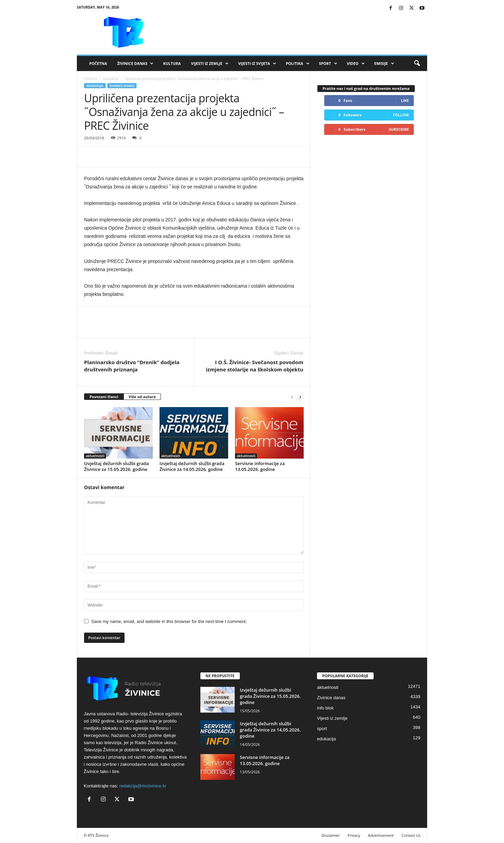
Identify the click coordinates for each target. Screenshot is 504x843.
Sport (328, 63)
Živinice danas (136, 63)
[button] (417, 63)
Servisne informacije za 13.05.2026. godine (260, 466)
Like (405, 100)
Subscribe (399, 129)
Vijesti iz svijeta (257, 63)
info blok (325, 708)
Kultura (172, 63)
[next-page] (300, 397)
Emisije (384, 63)
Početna (98, 63)
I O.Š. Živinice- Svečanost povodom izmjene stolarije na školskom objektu (255, 366)
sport (322, 729)
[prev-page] (292, 397)
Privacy (354, 835)
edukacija (111, 79)
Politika (297, 63)
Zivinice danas (122, 86)
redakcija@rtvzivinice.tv (143, 786)
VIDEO (356, 63)
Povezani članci (104, 397)
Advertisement (381, 835)
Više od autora (142, 397)
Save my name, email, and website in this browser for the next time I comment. (169, 621)
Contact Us (411, 835)
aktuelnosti (95, 456)
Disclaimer (331, 835)
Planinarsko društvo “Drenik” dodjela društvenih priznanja (132, 366)
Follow (401, 115)
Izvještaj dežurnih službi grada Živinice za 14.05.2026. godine (192, 466)
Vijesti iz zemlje (210, 63)
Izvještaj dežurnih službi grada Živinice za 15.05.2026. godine (116, 466)
